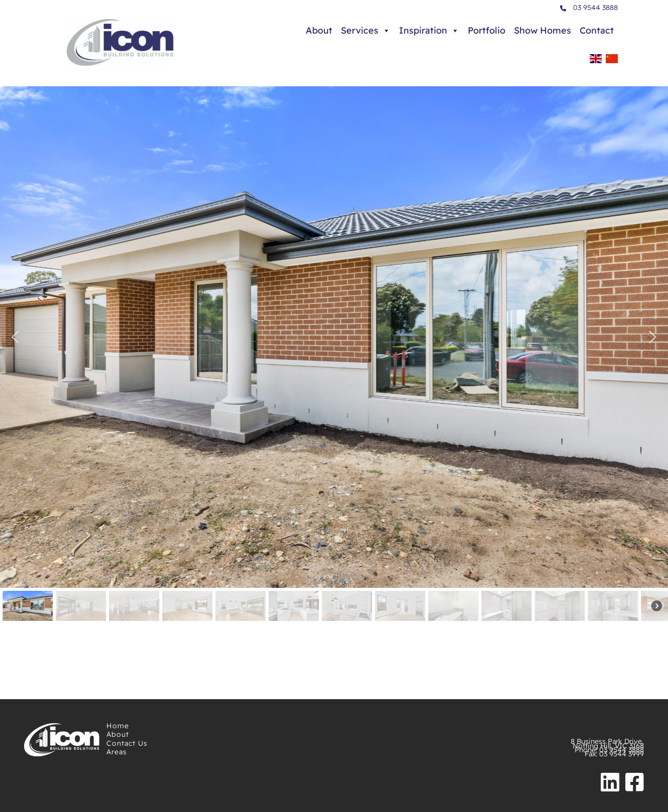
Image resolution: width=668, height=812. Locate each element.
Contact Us (127, 743)
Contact (597, 30)
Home (118, 726)
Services (366, 31)
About (319, 30)
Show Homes (543, 30)
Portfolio (487, 30)
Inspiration (429, 31)
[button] (16, 337)
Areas (117, 752)
